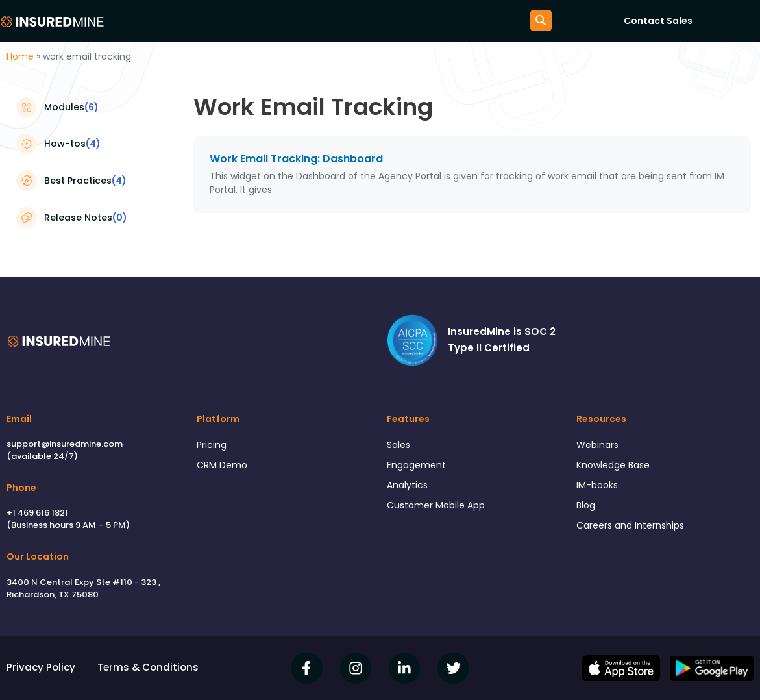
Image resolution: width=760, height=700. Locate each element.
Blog (587, 509)
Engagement (418, 467)
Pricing (212, 445)
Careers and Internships (634, 530)
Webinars (599, 445)
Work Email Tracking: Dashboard (296, 159)
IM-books (598, 488)
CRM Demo (223, 467)
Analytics (409, 488)
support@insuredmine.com (65, 444)
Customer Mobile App (439, 509)
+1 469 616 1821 (37, 513)
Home (20, 56)
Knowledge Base (617, 467)
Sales (400, 445)
